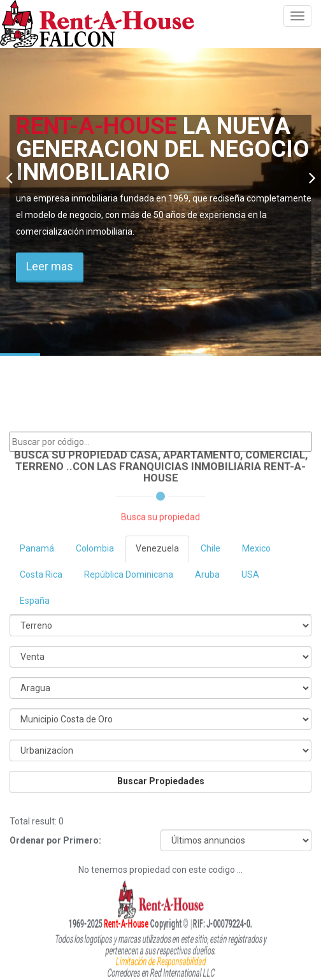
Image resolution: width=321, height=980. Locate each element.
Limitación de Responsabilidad (160, 960)
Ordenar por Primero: (55, 840)
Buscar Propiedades (161, 781)
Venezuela (157, 548)
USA (250, 574)
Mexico (256, 548)
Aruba (207, 574)
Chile (210, 548)
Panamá (37, 548)
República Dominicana (129, 574)
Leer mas (50, 266)
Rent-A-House (108, 923)
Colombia (95, 548)
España (35, 601)
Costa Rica (41, 574)
